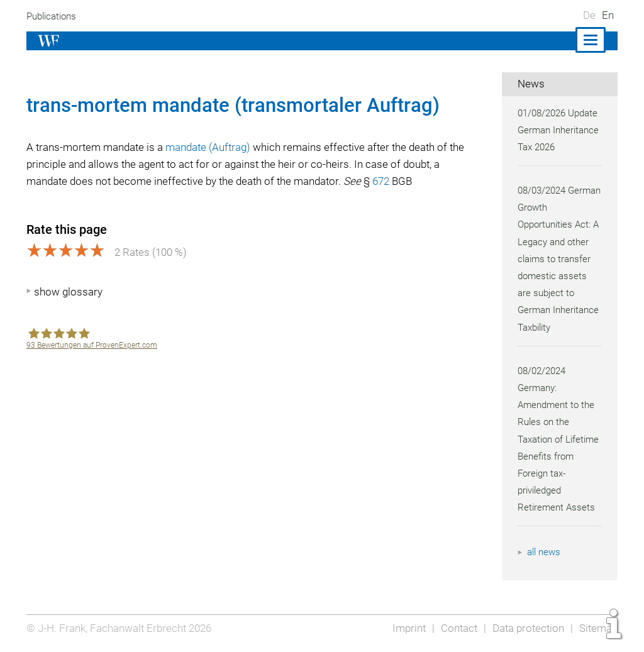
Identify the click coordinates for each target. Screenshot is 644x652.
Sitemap (598, 628)
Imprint (405, 628)
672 (389, 181)
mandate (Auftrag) (212, 147)
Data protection (527, 628)
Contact (456, 628)
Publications (53, 16)
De (589, 15)
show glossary (68, 292)
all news (545, 552)
